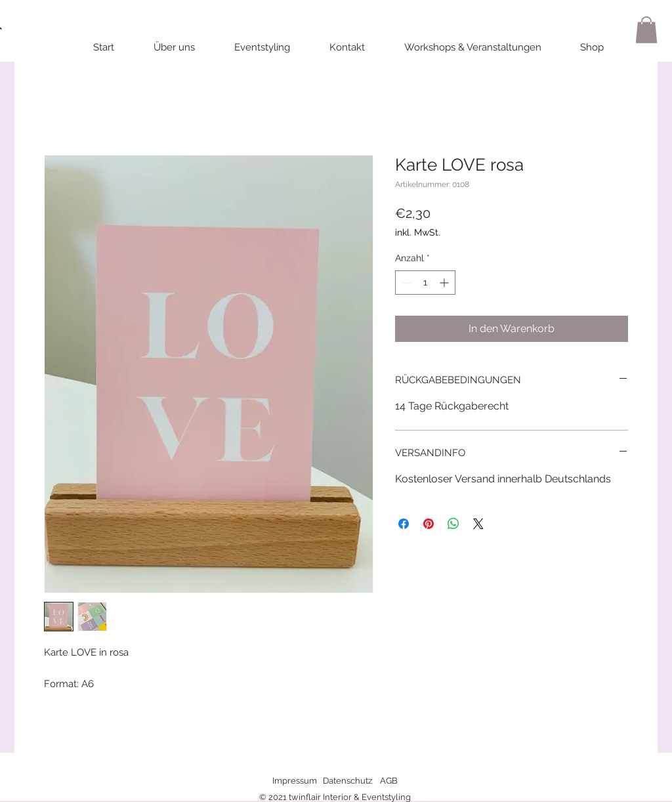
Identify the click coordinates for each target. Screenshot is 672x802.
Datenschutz (347, 781)
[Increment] (445, 283)
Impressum (295, 781)
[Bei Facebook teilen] (404, 524)
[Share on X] (478, 524)
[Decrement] (405, 283)
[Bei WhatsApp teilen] (453, 524)
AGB (389, 781)
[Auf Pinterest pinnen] (429, 524)
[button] (646, 30)
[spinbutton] (425, 283)
